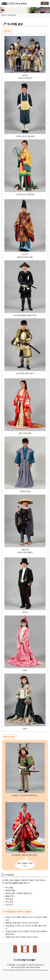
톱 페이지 (4, 15)
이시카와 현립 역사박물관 (14, 3)
